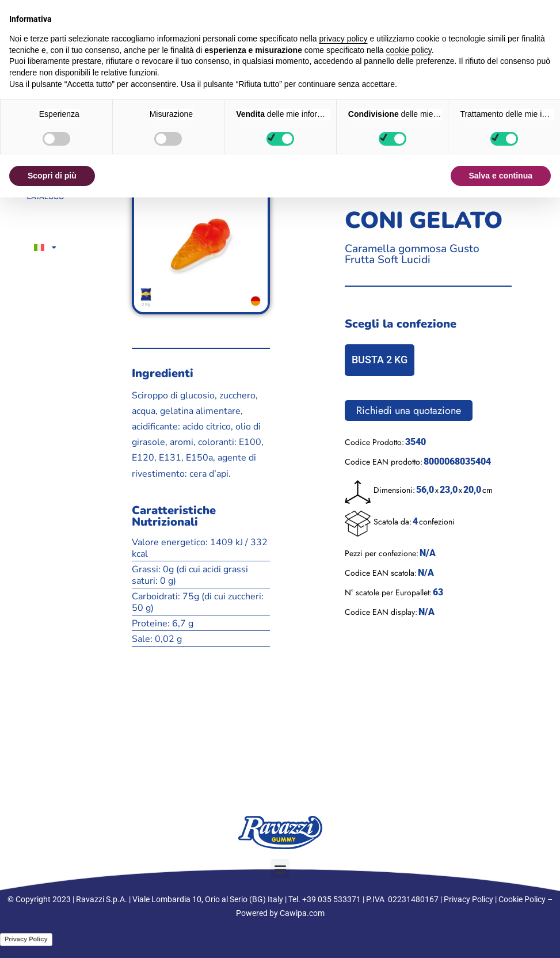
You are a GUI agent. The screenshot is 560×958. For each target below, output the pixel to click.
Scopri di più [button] (52, 176)
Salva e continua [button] (501, 176)
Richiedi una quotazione (409, 410)
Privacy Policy (468, 899)
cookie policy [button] (409, 50)
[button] (280, 868)
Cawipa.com (302, 913)
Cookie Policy (522, 899)
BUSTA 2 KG (380, 360)
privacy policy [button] (344, 39)
